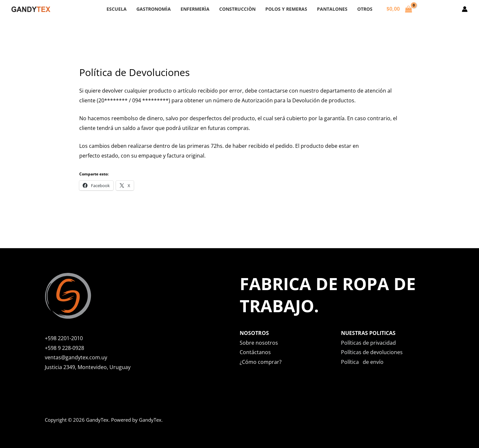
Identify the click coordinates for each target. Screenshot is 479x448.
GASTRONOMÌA (160, 9)
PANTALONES (326, 9)
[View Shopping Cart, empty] (388, 9)
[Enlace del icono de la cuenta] (465, 9)
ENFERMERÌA (198, 9)
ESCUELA (126, 9)
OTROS (355, 9)
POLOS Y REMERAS (283, 9)
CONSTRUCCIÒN (237, 9)
